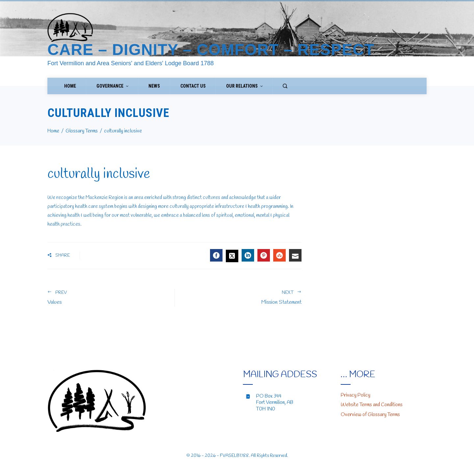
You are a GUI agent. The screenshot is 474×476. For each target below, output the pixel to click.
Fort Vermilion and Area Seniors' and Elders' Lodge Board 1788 (131, 63)
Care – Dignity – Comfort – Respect (211, 50)
